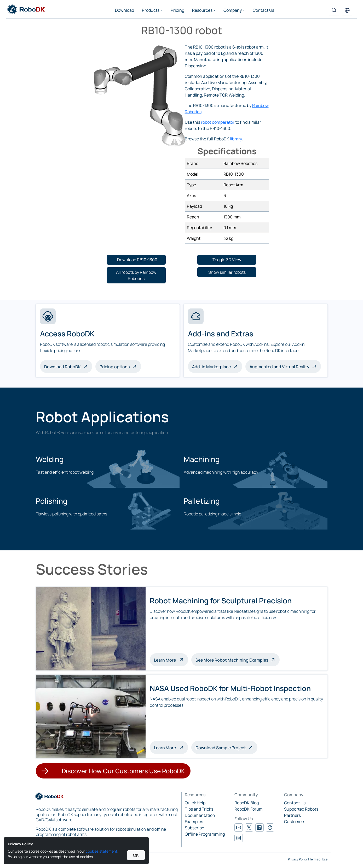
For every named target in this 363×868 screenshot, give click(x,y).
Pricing (177, 10)
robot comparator (218, 122)
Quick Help (195, 803)
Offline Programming (205, 834)
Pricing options (115, 367)
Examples (194, 822)
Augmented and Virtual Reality (280, 367)
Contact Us (263, 10)
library (236, 139)
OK (136, 855)
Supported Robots (301, 809)
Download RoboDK (62, 367)
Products (151, 10)
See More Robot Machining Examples (232, 660)
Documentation (200, 815)
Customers (295, 822)
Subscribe (194, 828)
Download (125, 10)
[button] (347, 10)
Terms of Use (318, 859)
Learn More (171, 659)
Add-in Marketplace (211, 367)
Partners (292, 815)
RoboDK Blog (247, 803)
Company (233, 10)
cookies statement (102, 851)
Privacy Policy (298, 859)
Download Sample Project (221, 748)
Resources (202, 10)
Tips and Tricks (199, 809)
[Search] (334, 10)
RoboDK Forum (249, 809)
